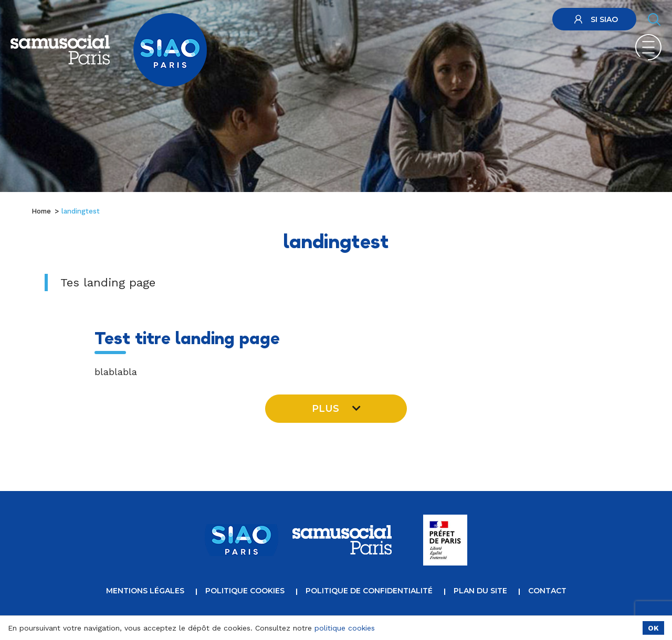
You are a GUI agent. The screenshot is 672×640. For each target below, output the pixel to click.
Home (41, 211)
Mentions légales (145, 591)
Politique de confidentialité (369, 591)
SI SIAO (595, 19)
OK (653, 628)
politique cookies (345, 628)
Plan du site (480, 591)
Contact (547, 591)
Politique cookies (245, 591)
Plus (336, 409)
